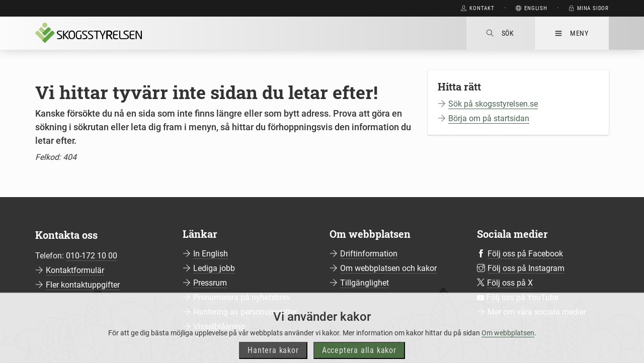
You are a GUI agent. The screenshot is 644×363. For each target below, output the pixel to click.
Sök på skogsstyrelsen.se (493, 104)
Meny (572, 33)
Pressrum (210, 283)
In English (211, 254)
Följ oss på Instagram (526, 268)
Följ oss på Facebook (525, 254)
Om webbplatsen (508, 345)
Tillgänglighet (365, 283)
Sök (500, 33)
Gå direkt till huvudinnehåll (401, 8)
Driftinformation (369, 254)
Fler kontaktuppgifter (83, 285)
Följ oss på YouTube (522, 297)
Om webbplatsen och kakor (388, 268)
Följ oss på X (510, 283)
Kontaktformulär (75, 270)
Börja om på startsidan (489, 118)
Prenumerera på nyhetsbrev (242, 297)
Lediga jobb (214, 268)
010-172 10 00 (92, 256)
